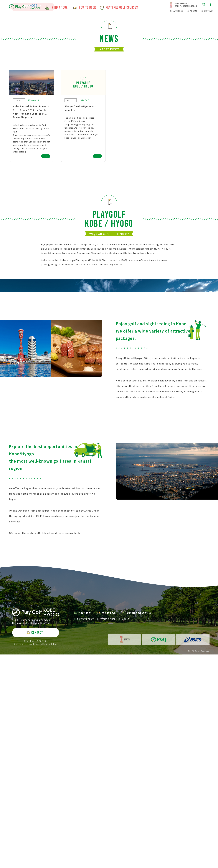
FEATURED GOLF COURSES (138, 826)
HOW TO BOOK (109, 826)
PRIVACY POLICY (85, 832)
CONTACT (209, 11)
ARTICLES (178, 11)
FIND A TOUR (33, 67)
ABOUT (194, 11)
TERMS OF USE (108, 832)
